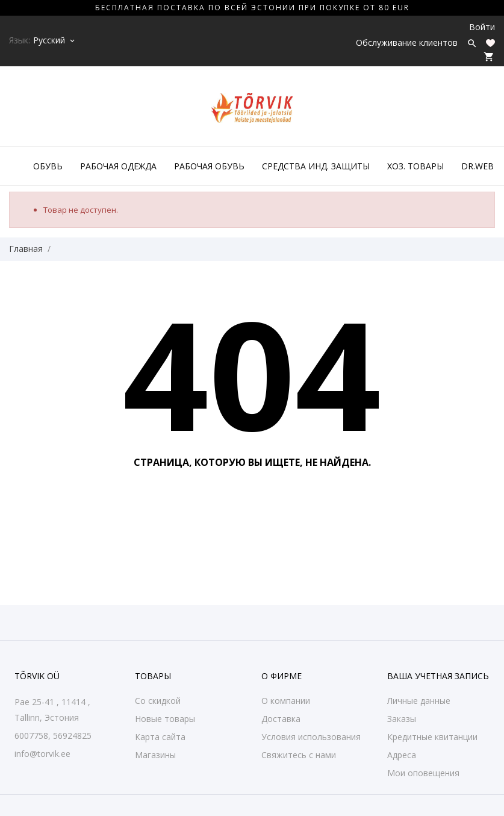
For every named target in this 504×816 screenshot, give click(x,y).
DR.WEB (478, 166)
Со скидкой (158, 701)
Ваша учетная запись (438, 676)
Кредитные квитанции (432, 737)
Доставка (281, 719)
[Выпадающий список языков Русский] (55, 40)
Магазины (155, 755)
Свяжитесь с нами (299, 755)
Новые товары (165, 719)
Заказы (402, 719)
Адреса (402, 755)
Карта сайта (160, 737)
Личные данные (419, 701)
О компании (286, 701)
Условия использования (311, 737)
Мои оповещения (423, 773)
